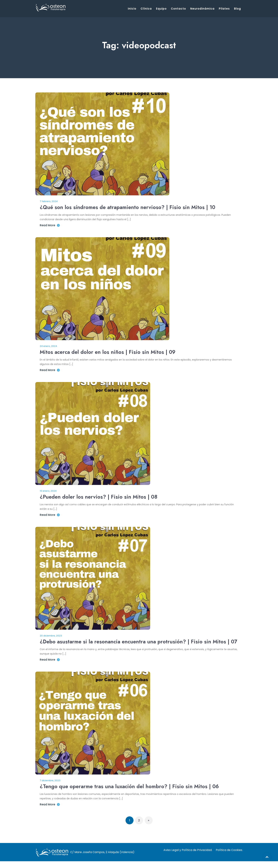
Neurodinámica (202, 9)
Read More (50, 225)
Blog (237, 9)
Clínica (146, 9)
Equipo (161, 9)
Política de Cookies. (229, 857)
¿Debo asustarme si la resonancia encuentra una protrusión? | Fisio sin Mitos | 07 (136, 645)
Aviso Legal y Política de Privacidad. (188, 857)
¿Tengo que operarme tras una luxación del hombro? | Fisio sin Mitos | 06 (131, 794)
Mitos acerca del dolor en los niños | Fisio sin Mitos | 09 (109, 352)
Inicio (132, 9)
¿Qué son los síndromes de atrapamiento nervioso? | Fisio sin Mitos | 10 (129, 207)
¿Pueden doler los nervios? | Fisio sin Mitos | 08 (99, 497)
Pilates (224, 9)
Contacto (178, 9)
